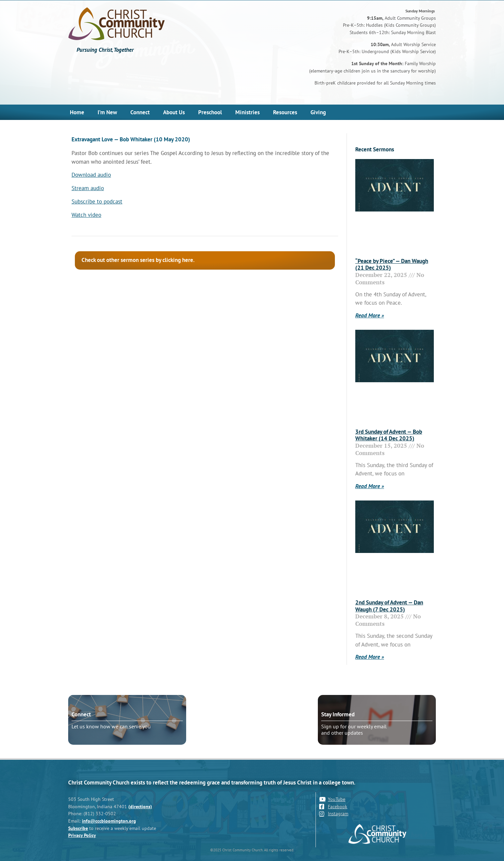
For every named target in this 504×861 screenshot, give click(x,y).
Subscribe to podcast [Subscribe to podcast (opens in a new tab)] (97, 201)
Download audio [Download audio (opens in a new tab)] (91, 175)
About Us (174, 112)
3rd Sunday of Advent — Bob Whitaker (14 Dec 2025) (389, 435)
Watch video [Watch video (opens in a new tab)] (86, 215)
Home (77, 112)
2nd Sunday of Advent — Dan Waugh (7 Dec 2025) (389, 606)
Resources (285, 112)
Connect (140, 112)
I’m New (107, 112)
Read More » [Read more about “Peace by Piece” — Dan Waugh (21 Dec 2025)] (370, 315)
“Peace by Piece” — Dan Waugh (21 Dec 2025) (392, 264)
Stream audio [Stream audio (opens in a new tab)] (88, 188)
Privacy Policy (82, 835)
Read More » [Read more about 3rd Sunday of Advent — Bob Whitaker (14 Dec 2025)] (370, 486)
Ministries (247, 112)
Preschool (210, 112)
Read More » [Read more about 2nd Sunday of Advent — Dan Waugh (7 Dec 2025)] (370, 657)
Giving (318, 112)
